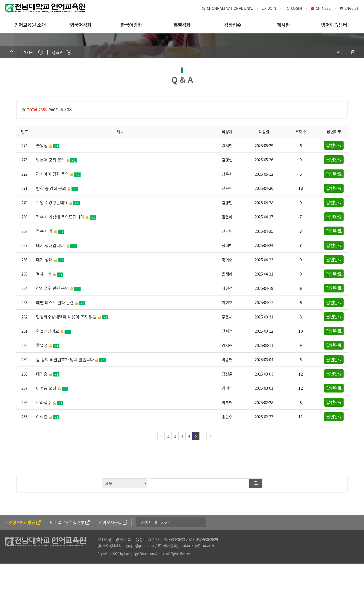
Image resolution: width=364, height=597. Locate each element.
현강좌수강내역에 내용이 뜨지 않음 (72, 317)
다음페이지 (203, 436)
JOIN (269, 8)
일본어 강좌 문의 (56, 160)
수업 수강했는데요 (58, 202)
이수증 (48, 417)
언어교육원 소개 (30, 25)
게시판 (283, 25)
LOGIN (294, 8)
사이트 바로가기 (155, 522)
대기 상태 (50, 260)
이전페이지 (161, 436)
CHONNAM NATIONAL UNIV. (230, 8)
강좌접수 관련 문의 (58, 288)
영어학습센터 (334, 25)
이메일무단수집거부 (70, 522)
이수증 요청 (52, 388)
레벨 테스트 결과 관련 (61, 302)
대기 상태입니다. (56, 245)
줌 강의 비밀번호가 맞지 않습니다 (71, 360)
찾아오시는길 (113, 522)
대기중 (48, 374)
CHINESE (323, 8)
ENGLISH (352, 8)
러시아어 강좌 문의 (58, 174)
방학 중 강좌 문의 (57, 188)
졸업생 (48, 145)
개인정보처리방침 (23, 522)
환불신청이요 (53, 331)
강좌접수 (233, 25)
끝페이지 (210, 436)
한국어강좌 (131, 25)
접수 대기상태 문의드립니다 (66, 217)
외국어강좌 (81, 25)
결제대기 (50, 274)
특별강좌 (182, 25)
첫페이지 (154, 436)
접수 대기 (50, 231)
